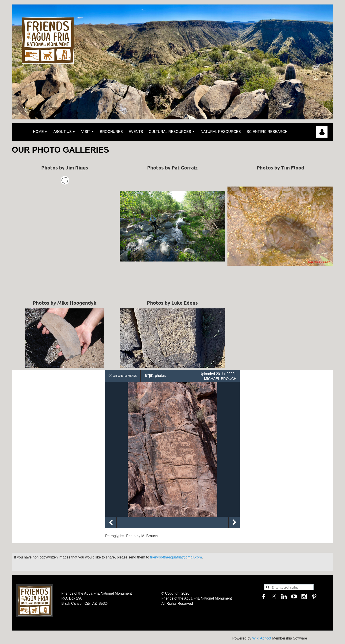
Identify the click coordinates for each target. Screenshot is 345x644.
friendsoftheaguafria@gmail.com (176, 557)
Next (234, 522)
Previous (111, 522)
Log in (322, 132)
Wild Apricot (262, 638)
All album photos (125, 376)
